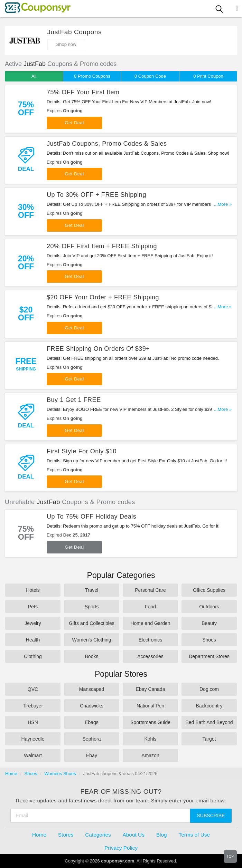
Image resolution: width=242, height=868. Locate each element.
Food (150, 607)
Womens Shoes (60, 774)
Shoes (209, 640)
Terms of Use (194, 835)
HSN (33, 722)
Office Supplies (209, 590)
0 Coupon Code (150, 76)
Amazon (150, 755)
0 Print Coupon (208, 76)
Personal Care (150, 590)
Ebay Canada (151, 689)
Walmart (33, 755)
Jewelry (33, 623)
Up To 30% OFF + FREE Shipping (96, 195)
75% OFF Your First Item (83, 92)
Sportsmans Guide (150, 722)
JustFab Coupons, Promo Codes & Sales (107, 144)
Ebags (92, 722)
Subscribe (211, 816)
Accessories (150, 656)
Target (209, 739)
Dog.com (209, 689)
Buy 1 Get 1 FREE (74, 400)
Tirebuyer (33, 706)
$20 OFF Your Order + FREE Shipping (103, 297)
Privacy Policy (121, 848)
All (34, 76)
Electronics (150, 640)
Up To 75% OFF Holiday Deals (91, 517)
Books (92, 656)
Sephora (92, 739)
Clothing (33, 656)
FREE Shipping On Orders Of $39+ (98, 349)
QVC (33, 689)
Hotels (33, 590)
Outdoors (209, 607)
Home (11, 774)
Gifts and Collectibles (92, 623)
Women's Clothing (92, 640)
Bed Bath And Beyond (209, 722)
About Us (134, 835)
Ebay (92, 755)
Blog (162, 835)
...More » (223, 204)
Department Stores (209, 656)
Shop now (66, 44)
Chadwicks (92, 706)
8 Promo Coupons (92, 76)
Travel (92, 590)
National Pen (150, 706)
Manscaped (92, 689)
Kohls (150, 739)
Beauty (209, 623)
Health (33, 640)
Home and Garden (150, 623)
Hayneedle (33, 739)
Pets (33, 607)
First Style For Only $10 (82, 451)
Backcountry (209, 706)
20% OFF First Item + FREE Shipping (102, 246)
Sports (92, 607)
